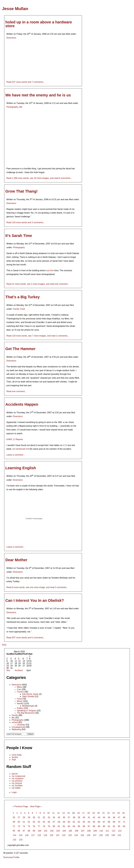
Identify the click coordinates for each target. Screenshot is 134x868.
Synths (15, 757)
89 (99, 826)
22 (108, 813)
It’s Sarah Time (19, 236)
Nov (8, 670)
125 (82, 835)
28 (24, 817)
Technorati (8, 857)
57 (54, 822)
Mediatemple (28, 706)
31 (39, 817)
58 (59, 822)
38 (74, 817)
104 (64, 831)
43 (99, 817)
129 (107, 835)
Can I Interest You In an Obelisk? (35, 600)
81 (59, 826)
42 (94, 817)
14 (68, 813)
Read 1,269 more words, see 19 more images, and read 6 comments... (39, 178)
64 (89, 822)
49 (14, 822)
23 (113, 813)
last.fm (15, 774)
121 (58, 835)
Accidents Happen (22, 404)
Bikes (19, 687)
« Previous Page (20, 806)
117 (33, 835)
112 (114, 831)
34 (54, 817)
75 (29, 826)
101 (46, 831)
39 (79, 817)
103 (58, 831)
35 (59, 817)
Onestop (21, 725)
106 (76, 831)
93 (119, 826)
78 (44, 826)
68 (109, 822)
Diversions (11, 38)
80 (54, 826)
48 (124, 817)
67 (104, 822)
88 (94, 826)
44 (104, 817)
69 (114, 822)
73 (19, 826)
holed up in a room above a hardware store (39, 24)
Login (14, 792)
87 (89, 826)
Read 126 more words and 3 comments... (26, 222)
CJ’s (65, 445)
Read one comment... (16, 391)
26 (14, 817)
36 (64, 817)
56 (49, 822)
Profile (16, 857)
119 (45, 835)
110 (101, 831)
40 (84, 817)
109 (95, 831)
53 (34, 822)
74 (24, 826)
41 (89, 817)
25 (124, 813)
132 (14, 840)
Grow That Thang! (21, 191)
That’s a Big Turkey (23, 297)
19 (93, 813)
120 (51, 835)
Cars (19, 689)
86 (84, 826)
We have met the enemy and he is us (38, 95)
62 (79, 822)
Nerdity (20, 703)
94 (124, 826)
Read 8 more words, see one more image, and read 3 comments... (37, 587)
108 (89, 831)
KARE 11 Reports (15, 439)
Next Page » (36, 806)
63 (84, 822)
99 (34, 831)
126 (89, 835)
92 (114, 826)
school (15, 722)
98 (29, 831)
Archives (19, 670)
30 (34, 817)
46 (114, 817)
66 (99, 822)
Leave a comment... (16, 455)
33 (49, 817)
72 (14, 826)
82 (64, 826)
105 (70, 831)
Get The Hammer (20, 349)
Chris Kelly (17, 755)
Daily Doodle (28, 696)
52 (29, 822)
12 (58, 813)
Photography (12, 107)
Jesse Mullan (15, 9)
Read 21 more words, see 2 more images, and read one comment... (38, 284)
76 (34, 826)
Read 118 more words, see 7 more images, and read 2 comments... (38, 336)
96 (19, 831)
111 (107, 831)
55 (44, 822)
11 (53, 813)
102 (52, 831)
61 (74, 822)
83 (69, 826)
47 (119, 817)
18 (88, 813)
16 (79, 813)
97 (24, 831)
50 (19, 822)
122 (64, 835)
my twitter (16, 788)
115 (21, 835)
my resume (17, 783)
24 (119, 813)
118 (39, 835)
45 (109, 817)
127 (95, 835)
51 (24, 822)
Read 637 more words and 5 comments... (26, 638)
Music (20, 701)
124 (76, 835)
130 (113, 835)
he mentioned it (20, 449)
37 (69, 817)
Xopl (14, 760)
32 (44, 817)
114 (14, 835)
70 (119, 822)
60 (69, 822)
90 (104, 826)
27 (19, 817)
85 (79, 826)
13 (63, 813)
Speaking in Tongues (27, 711)
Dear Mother (16, 560)
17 (83, 813)
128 (101, 835)
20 (99, 813)
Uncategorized (18, 727)
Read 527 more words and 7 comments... (26, 82)
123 (70, 835)
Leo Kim (50, 270)
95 (14, 831)
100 (39, 831)
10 (48, 813)
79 (49, 826)
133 (21, 840)
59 (64, 822)
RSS (4, 645)
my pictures (17, 781)
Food (23, 309)
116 (27, 835)
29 (29, 817)
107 (83, 831)
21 (104, 813)
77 (39, 826)
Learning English (21, 468)
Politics (20, 708)
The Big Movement (26, 713)
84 (74, 826)
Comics (20, 692)
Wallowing (16, 729)
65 (94, 822)
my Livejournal (18, 776)
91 (109, 826)
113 (120, 831)
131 (119, 835)
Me (21, 107)
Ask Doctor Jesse (30, 694)
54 (39, 822)
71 (124, 822)
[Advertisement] (67, 864)
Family (16, 309)
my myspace (18, 778)
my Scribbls (17, 786)
